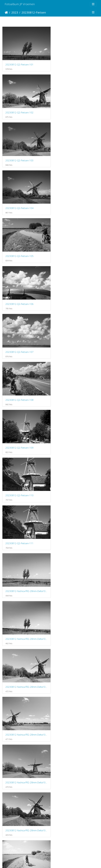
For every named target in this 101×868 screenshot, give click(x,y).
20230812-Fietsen (34, 12)
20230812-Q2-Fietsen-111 (19, 293)
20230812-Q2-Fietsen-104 (70, 109)
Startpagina (6, 12)
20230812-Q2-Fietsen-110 (70, 247)
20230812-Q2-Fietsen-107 (19, 201)
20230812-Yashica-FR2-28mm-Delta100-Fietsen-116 (25, 663)
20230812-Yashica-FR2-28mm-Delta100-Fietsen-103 (76, 340)
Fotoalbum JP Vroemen (20, 4)
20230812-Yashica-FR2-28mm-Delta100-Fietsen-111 (76, 524)
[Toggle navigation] (93, 4)
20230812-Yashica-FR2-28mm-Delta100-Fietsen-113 (76, 570)
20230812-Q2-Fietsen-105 (19, 155)
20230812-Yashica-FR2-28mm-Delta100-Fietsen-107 (76, 432)
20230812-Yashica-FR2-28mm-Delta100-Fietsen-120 (25, 755)
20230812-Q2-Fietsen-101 (19, 63)
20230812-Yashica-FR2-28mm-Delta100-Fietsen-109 (76, 478)
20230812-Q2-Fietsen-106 (70, 155)
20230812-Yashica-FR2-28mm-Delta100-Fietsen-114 (25, 617)
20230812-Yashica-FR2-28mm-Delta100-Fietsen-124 (25, 847)
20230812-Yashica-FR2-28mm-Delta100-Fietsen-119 (76, 709)
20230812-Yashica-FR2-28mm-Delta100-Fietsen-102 (25, 340)
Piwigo (63, 862)
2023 (15, 12)
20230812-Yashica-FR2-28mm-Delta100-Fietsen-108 (25, 478)
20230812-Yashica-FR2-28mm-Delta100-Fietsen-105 (76, 386)
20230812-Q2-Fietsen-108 (70, 201)
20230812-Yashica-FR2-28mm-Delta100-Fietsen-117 (76, 663)
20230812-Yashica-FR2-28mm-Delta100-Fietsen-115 (76, 617)
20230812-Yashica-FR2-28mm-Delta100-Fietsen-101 (76, 293)
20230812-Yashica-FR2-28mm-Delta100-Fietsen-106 (25, 432)
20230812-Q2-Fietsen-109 (19, 247)
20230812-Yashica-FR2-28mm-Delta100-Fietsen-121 (76, 755)
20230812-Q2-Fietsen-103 (19, 109)
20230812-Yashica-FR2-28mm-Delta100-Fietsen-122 (25, 801)
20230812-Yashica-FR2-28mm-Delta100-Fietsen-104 (25, 386)
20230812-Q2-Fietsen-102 (70, 63)
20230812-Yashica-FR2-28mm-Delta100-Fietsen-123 (76, 801)
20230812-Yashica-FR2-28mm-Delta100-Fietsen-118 (25, 709)
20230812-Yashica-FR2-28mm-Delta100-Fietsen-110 (25, 524)
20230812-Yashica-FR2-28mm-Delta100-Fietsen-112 (25, 570)
